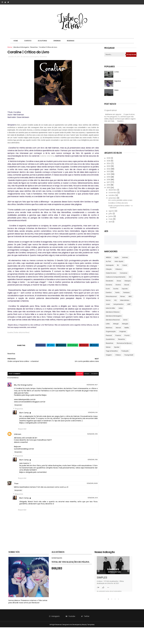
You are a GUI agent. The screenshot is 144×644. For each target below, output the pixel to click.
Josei (107, 304)
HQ (115, 300)
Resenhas (72, 41)
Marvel (118, 327)
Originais (58, 41)
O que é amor (110, 110)
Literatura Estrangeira (22, 47)
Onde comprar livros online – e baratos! (120, 206)
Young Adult (128, 355)
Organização (110, 331)
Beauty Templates (88, 641)
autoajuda (109, 265)
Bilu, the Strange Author (24, 399)
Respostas (20, 423)
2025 (108, 160)
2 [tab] (112, 616)
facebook (89, 388)
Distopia (127, 281)
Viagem (108, 355)
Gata (116, 90)
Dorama (108, 284)
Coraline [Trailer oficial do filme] (20, 346)
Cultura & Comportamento (115, 277)
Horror (108, 300)
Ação (116, 257)
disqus (81, 388)
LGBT (128, 304)
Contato (29, 41)
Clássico (118, 269)
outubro (111, 195)
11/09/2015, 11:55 (87, 476)
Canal (124, 265)
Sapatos (117, 81)
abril (110, 221)
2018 (108, 179)
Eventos (108, 292)
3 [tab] (115, 616)
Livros (125, 320)
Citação (108, 269)
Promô (127, 335)
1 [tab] (108, 616)
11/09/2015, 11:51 (88, 427)
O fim (116, 72)
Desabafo (109, 281)
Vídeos (118, 355)
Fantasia (126, 292)
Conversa (123, 273)
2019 (108, 177)
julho (110, 213)
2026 (108, 158)
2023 (108, 166)
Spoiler (116, 347)
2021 (108, 171)
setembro (112, 198)
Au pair (108, 261)
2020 (108, 174)
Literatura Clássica (112, 312)
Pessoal (108, 335)
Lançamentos (118, 304)
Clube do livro (111, 273)
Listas (120, 308)
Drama (118, 284)
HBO (130, 296)
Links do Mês (110, 308)
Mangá (115, 323)
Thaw (17, 500)
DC (130, 277)
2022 (108, 169)
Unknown (19, 451)
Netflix (126, 327)
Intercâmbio (124, 300)
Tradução (125, 351)
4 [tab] (118, 616)
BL (118, 265)
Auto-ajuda (118, 261)
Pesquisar (130, 55)
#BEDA (108, 257)
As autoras (43, 41)
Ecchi (107, 288)
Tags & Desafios (111, 351)
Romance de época (124, 343)
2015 (108, 187)
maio (110, 219)
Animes (125, 257)
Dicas (118, 281)
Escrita (115, 288)
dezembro (112, 190)
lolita (107, 323)
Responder (19, 419)
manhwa (109, 327)
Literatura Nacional (112, 320)
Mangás (125, 323)
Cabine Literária (62, 156)
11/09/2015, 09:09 (87, 500)
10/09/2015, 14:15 (87, 451)
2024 (108, 163)
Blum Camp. (25, 427)
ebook (126, 284)
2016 (108, 185)
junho (111, 216)
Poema (118, 335)
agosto (111, 211)
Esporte (124, 288)
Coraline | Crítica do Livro (117, 203)
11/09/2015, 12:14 (87, 514)
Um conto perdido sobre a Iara (120, 200)
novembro (112, 192)
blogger (74, 388)
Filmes (122, 296)
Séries (108, 347)
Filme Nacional (111, 296)
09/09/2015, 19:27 (87, 399)
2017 (108, 182)
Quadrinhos (110, 339)
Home (17, 41)
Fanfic (117, 292)
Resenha (121, 339)
